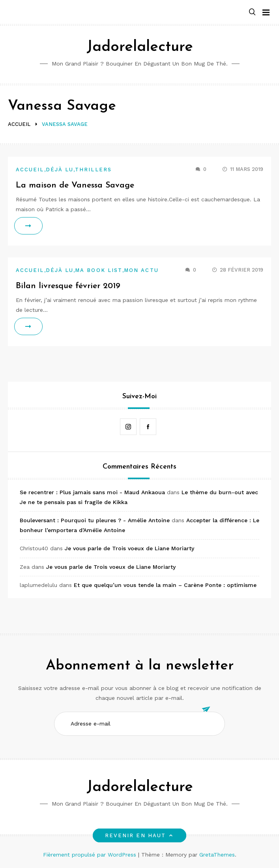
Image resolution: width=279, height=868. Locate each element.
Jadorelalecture (140, 47)
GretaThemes (217, 855)
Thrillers (93, 170)
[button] (252, 12)
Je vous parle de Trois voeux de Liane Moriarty (129, 548)
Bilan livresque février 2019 (68, 286)
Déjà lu (60, 170)
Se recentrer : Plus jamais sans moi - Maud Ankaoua (92, 492)
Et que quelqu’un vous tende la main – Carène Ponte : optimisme (165, 585)
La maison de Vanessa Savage (75, 185)
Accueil (30, 170)
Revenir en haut (139, 835)
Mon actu (141, 270)
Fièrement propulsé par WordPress (91, 855)
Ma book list (99, 270)
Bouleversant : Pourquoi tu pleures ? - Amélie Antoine (95, 520)
